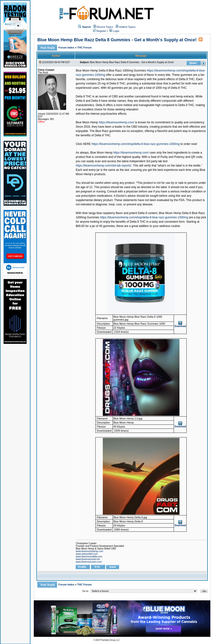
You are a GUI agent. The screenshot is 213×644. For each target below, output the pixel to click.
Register (100, 31)
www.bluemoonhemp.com (89, 551)
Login (114, 31)
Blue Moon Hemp (87, 122)
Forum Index (67, 48)
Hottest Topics (127, 27)
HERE (87, 144)
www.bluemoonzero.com (89, 562)
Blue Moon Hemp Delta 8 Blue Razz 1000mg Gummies (111, 71)
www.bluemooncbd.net (88, 559)
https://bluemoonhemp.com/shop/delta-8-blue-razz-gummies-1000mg (136, 144)
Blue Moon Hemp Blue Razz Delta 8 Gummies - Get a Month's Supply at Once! (117, 40)
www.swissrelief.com (87, 554)
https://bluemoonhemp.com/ (116, 122)
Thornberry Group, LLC (110, 640)
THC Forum (84, 48)
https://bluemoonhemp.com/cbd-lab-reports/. (104, 166)
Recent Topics (105, 27)
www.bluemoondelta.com (89, 557)
